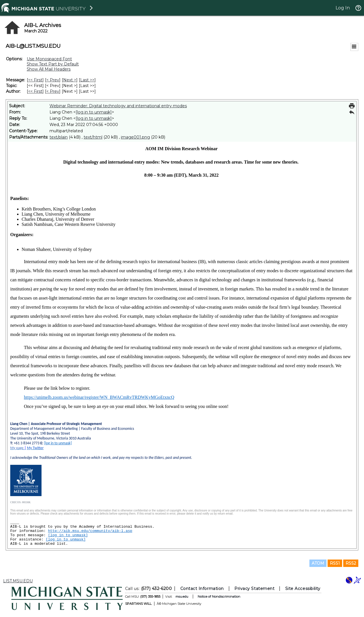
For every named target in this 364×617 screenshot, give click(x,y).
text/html (93, 137)
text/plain (59, 137)
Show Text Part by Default (53, 64)
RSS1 (335, 563)
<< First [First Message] (35, 80)
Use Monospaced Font (49, 59)
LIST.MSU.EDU (18, 581)
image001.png (135, 137)
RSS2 (351, 563)
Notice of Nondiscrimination (219, 597)
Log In (343, 8)
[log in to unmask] (94, 112)
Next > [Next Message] (70, 80)
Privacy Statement (254, 589)
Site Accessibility (303, 589)
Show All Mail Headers (49, 69)
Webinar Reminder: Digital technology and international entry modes (118, 106)
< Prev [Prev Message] (53, 80)
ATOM (318, 563)
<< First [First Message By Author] (35, 91)
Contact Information (202, 589)
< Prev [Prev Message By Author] (53, 91)
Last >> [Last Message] (87, 80)
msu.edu (182, 597)
